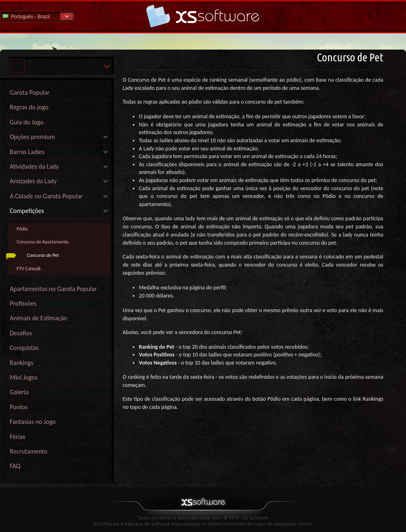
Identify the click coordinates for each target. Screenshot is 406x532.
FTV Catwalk (29, 269)
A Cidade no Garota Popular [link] (46, 196)
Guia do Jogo (27, 122)
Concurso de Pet (43, 255)
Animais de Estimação (38, 318)
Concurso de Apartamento (43, 242)
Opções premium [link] (32, 137)
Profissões (23, 303)
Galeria (19, 392)
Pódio (22, 229)
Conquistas (24, 348)
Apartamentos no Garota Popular (53, 289)
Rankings (22, 363)
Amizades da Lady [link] (33, 181)
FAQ (15, 466)
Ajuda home (203, 16)
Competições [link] (27, 211)
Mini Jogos (24, 377)
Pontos (19, 407)
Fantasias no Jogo (33, 422)
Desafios (21, 333)
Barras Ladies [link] (27, 152)
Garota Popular (30, 92)
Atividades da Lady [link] (34, 166)
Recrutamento (29, 451)
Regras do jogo (29, 107)
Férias (17, 437)
